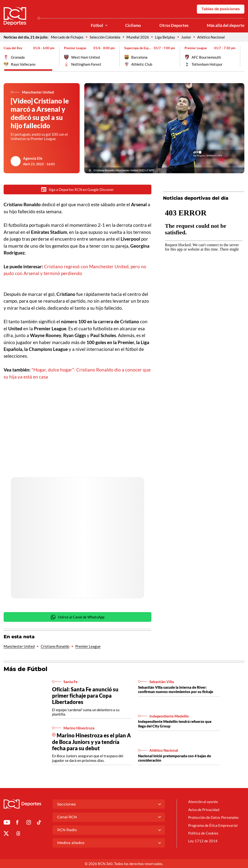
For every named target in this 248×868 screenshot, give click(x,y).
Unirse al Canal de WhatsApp (77, 618)
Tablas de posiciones (221, 9)
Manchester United (19, 647)
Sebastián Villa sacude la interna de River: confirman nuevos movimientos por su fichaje (176, 690)
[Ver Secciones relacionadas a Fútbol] (106, 26)
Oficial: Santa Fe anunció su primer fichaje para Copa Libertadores (85, 696)
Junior (186, 37)
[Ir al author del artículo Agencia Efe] (16, 161)
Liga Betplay (165, 37)
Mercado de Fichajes (67, 37)
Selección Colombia (105, 37)
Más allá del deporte (226, 25)
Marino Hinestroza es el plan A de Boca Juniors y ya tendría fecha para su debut (91, 742)
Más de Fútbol (26, 669)
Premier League (88, 647)
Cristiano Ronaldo (55, 647)
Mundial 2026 (138, 37)
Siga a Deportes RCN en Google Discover (77, 189)
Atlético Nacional (211, 37)
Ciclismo (133, 25)
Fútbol (97, 25)
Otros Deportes (174, 25)
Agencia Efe (33, 158)
